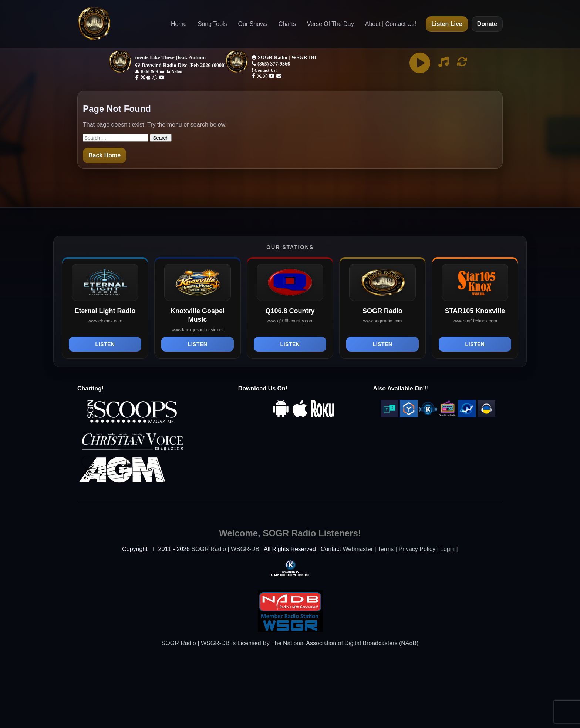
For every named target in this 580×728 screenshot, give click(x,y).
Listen (105, 344)
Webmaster (358, 549)
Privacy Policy (417, 549)
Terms (386, 549)
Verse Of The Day (331, 24)
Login (447, 549)
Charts (287, 24)
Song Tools (213, 24)
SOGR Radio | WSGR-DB (225, 549)
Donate (487, 24)
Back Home (104, 155)
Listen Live (447, 24)
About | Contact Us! (391, 24)
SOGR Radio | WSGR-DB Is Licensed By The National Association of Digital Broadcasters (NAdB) (290, 643)
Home (179, 24)
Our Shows (253, 24)
